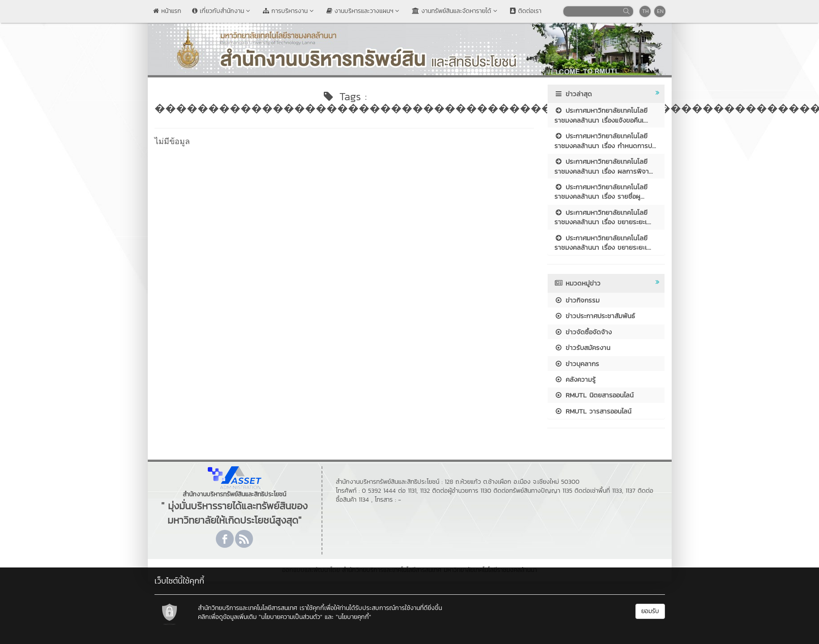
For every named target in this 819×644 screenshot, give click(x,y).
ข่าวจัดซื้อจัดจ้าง (583, 332)
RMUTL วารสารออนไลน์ (593, 411)
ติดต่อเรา (526, 11)
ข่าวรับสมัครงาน (582, 348)
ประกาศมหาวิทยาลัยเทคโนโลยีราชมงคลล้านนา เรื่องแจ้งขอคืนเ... (601, 115)
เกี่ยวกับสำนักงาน (222, 11)
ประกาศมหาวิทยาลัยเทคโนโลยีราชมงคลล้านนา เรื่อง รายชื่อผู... (601, 192)
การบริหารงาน (289, 11)
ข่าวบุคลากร (577, 364)
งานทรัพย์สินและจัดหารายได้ (456, 11)
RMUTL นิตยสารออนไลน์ (594, 395)
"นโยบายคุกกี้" (354, 617)
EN (660, 11)
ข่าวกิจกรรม (577, 300)
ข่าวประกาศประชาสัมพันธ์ (595, 316)
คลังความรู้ (575, 379)
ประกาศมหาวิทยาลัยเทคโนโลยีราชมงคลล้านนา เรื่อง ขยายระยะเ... (603, 217)
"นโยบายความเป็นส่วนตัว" (291, 617)
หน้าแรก (167, 11)
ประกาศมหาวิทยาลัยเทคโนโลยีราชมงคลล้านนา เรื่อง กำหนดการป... (605, 141)
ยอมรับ (650, 611)
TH (645, 11)
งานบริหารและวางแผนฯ (364, 11)
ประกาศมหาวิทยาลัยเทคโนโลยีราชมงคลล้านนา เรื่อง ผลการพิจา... (604, 166)
